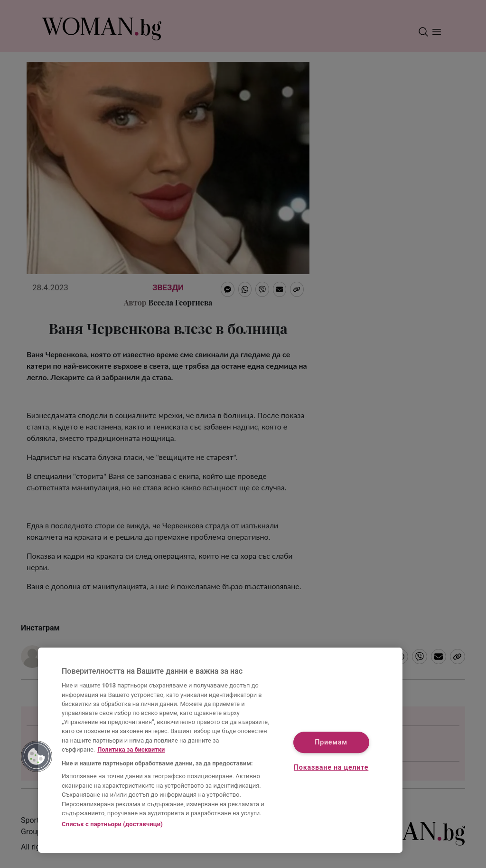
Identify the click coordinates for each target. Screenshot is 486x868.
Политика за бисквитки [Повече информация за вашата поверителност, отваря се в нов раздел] (131, 749)
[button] (37, 756)
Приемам (331, 742)
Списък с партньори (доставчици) (112, 824)
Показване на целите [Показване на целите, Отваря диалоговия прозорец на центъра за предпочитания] (331, 768)
